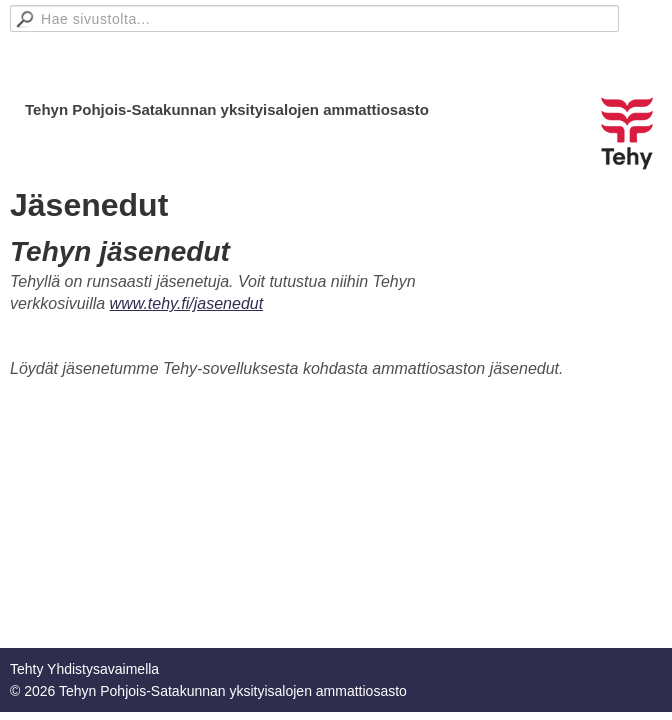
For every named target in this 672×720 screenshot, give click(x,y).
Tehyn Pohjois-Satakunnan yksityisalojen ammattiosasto (227, 109)
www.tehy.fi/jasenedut (187, 303)
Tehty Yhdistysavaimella (84, 669)
